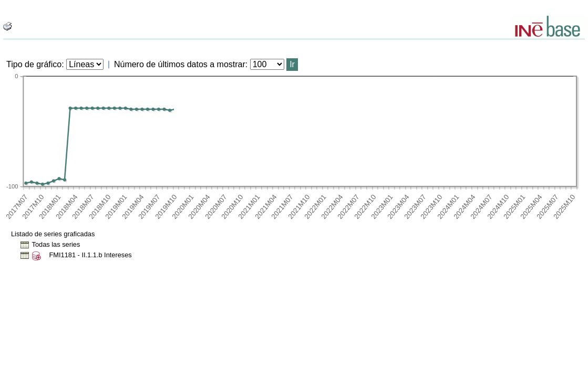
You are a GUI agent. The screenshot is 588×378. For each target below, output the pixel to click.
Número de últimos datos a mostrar (180, 64)
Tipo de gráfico (34, 64)
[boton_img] (7, 26)
